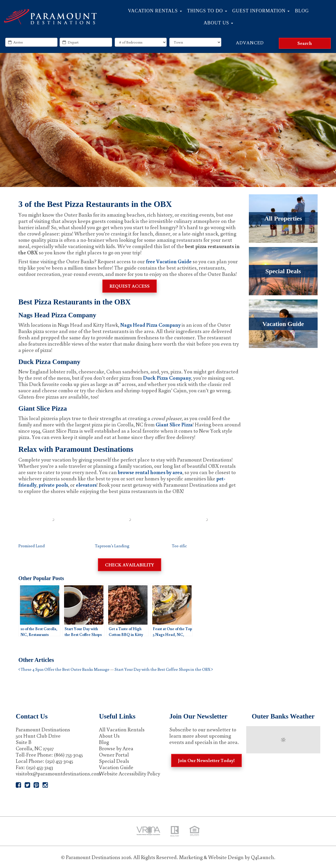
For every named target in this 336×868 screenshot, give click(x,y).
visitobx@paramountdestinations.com (58, 773)
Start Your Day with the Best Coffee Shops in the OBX (164, 669)
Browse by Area (116, 748)
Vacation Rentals (155, 11)
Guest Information (261, 11)
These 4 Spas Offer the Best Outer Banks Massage (64, 669)
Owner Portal (114, 754)
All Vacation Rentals (122, 729)
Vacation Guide (116, 767)
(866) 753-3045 (68, 754)
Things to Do (207, 11)
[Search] (305, 43)
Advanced (250, 42)
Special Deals (114, 761)
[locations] (195, 42)
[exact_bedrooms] (141, 42)
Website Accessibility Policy (130, 773)
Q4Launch (262, 857)
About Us (219, 23)
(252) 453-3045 (59, 761)
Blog (302, 11)
